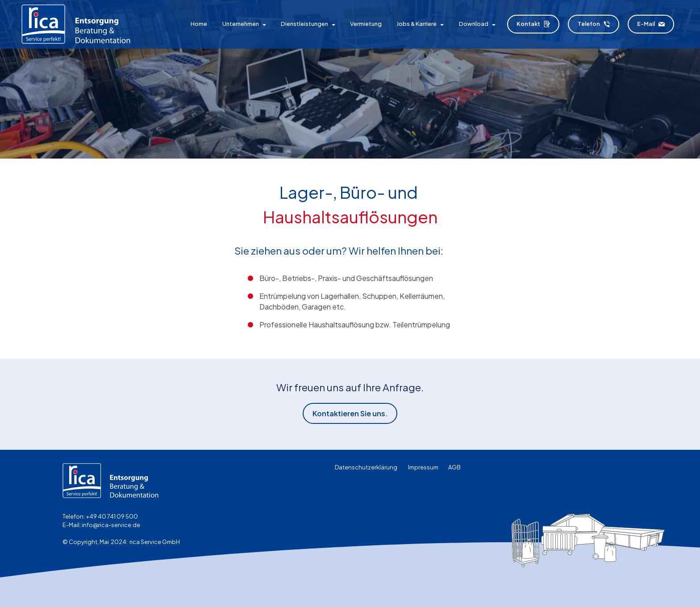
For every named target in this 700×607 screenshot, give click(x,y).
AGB (454, 467)
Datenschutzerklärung (366, 467)
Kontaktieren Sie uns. (350, 413)
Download (474, 24)
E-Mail (651, 24)
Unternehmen (241, 24)
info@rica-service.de (111, 525)
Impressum (423, 467)
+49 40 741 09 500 (112, 516)
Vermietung (366, 24)
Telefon (594, 24)
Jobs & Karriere (417, 24)
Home (199, 24)
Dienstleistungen (304, 24)
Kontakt (533, 24)
